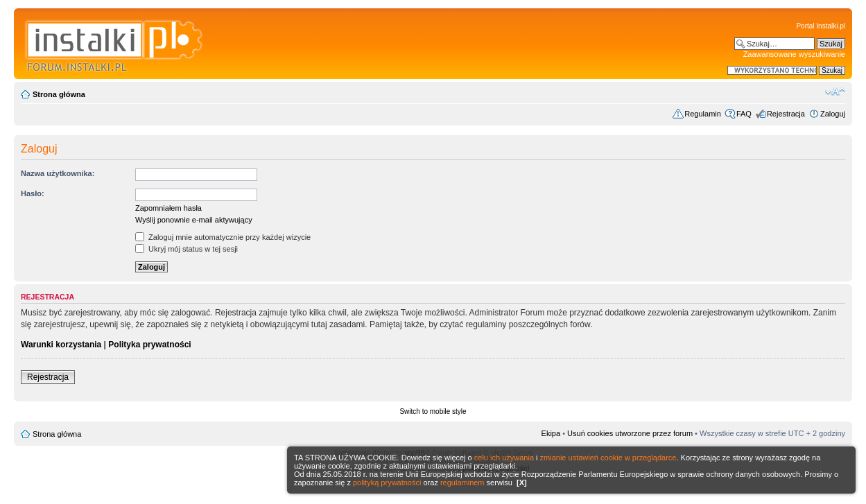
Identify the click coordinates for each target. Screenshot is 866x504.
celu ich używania (504, 458)
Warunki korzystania (61, 345)
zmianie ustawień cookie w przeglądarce (608, 458)
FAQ (744, 114)
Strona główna (59, 94)
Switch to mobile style (433, 411)
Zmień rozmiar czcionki (835, 92)
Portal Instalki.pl (821, 26)
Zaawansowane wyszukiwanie (794, 54)
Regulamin (703, 114)
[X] (522, 483)
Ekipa (551, 433)
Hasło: (33, 193)
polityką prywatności (387, 483)
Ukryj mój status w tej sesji (187, 249)
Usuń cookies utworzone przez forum (630, 433)
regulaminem (462, 483)
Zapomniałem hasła (168, 208)
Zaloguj (833, 114)
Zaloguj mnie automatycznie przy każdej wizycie (223, 237)
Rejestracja (786, 114)
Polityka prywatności (149, 345)
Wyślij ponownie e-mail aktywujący (194, 220)
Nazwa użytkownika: (58, 173)
